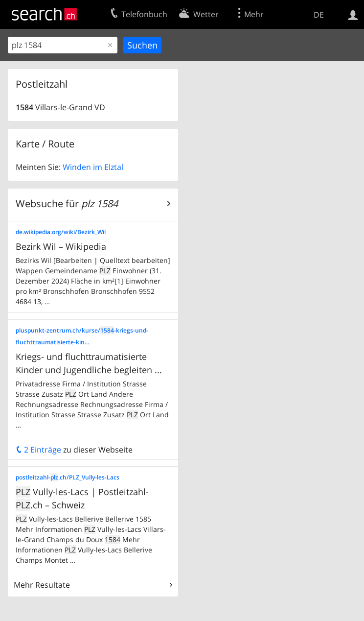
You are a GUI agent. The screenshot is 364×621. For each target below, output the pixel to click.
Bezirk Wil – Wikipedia (61, 246)
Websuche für (67, 203)
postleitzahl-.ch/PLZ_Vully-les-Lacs (68, 477)
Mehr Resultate (42, 585)
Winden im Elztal (93, 167)
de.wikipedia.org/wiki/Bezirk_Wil (61, 232)
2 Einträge (38, 450)
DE (319, 15)
